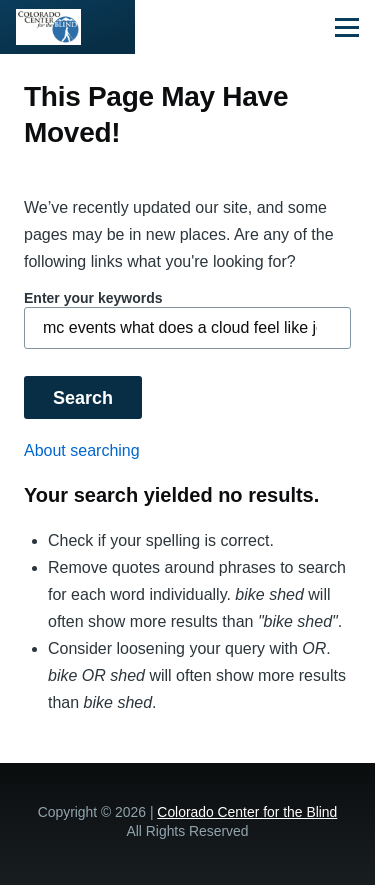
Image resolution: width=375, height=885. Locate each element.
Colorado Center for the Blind (247, 812)
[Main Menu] (347, 27)
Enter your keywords (93, 298)
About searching (82, 450)
